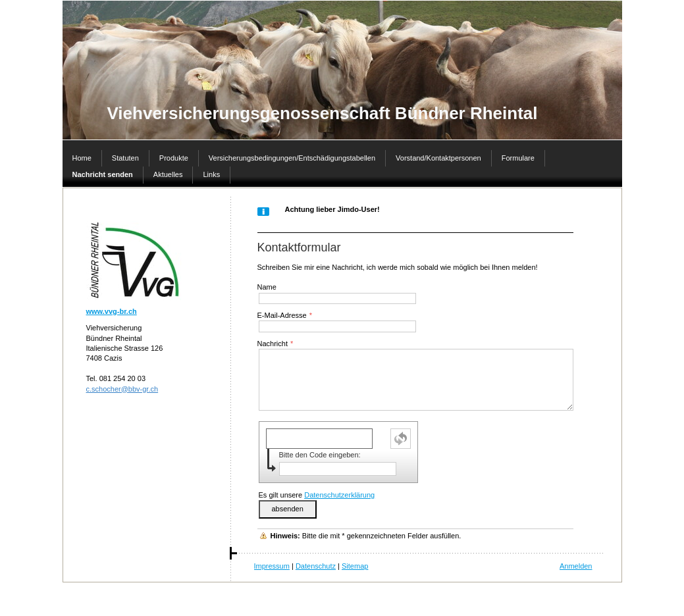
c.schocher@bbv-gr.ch (122, 389)
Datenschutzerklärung (339, 495)
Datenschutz (316, 566)
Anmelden (576, 566)
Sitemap (355, 566)
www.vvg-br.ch (112, 311)
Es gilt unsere (317, 495)
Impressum (272, 566)
